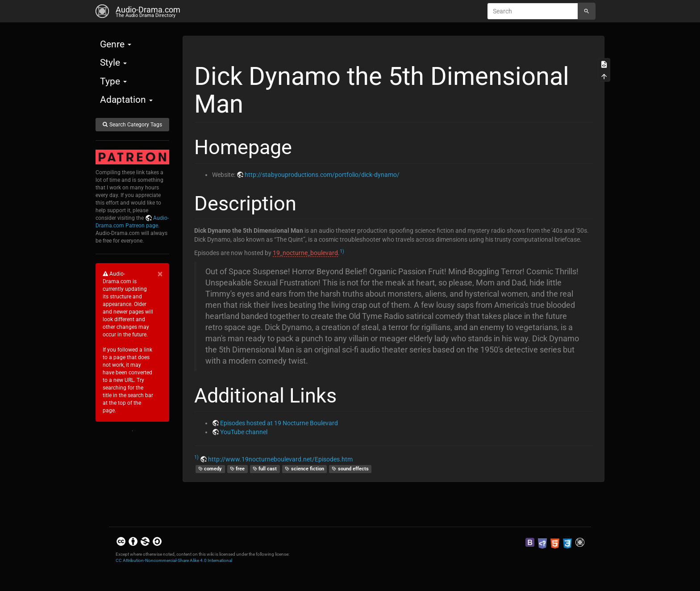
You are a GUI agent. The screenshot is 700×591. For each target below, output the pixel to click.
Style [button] (113, 63)
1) (342, 251)
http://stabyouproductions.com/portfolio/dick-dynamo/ (322, 175)
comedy (210, 469)
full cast (265, 469)
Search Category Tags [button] (132, 125)
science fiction (304, 469)
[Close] (160, 274)
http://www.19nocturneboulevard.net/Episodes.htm (280, 459)
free (237, 469)
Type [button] (113, 81)
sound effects (350, 469)
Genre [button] (116, 44)
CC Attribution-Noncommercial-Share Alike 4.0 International (174, 560)
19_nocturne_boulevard (305, 253)
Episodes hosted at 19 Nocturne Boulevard (279, 423)
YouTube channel (244, 432)
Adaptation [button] (126, 100)
